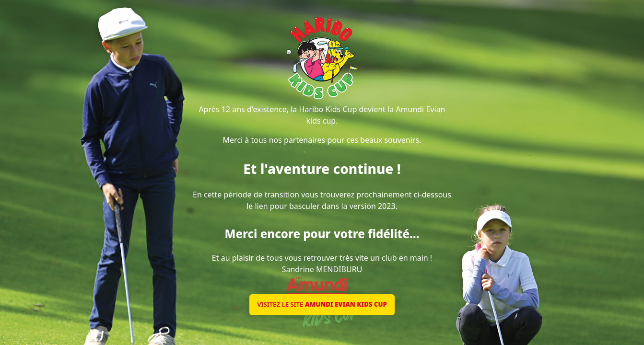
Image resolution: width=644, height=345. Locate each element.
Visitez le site (322, 304)
